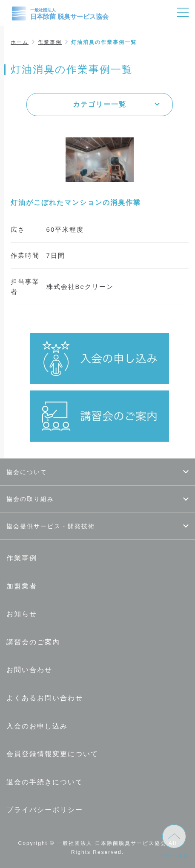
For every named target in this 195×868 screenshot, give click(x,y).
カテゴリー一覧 (100, 104)
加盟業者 (22, 586)
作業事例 (50, 42)
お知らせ (22, 614)
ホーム (20, 42)
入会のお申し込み (37, 726)
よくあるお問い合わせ (45, 698)
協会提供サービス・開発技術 (51, 526)
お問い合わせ (29, 670)
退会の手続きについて (45, 782)
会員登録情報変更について (52, 754)
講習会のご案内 (33, 642)
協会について (27, 472)
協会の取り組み (30, 499)
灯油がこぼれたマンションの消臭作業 (76, 202)
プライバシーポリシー (45, 810)
